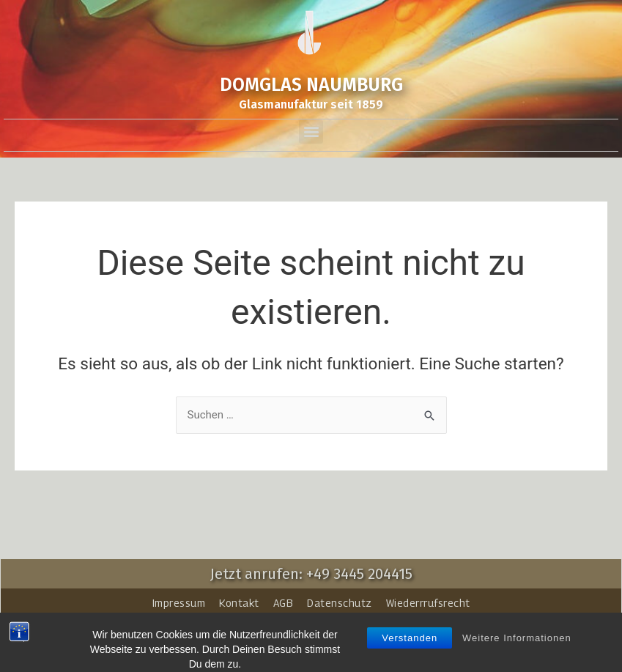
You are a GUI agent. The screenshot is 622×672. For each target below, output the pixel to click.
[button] (311, 132)
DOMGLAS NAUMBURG (311, 85)
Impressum (179, 603)
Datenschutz (340, 603)
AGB (284, 603)
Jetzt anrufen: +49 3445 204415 (311, 574)
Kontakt (239, 603)
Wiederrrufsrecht (428, 603)
